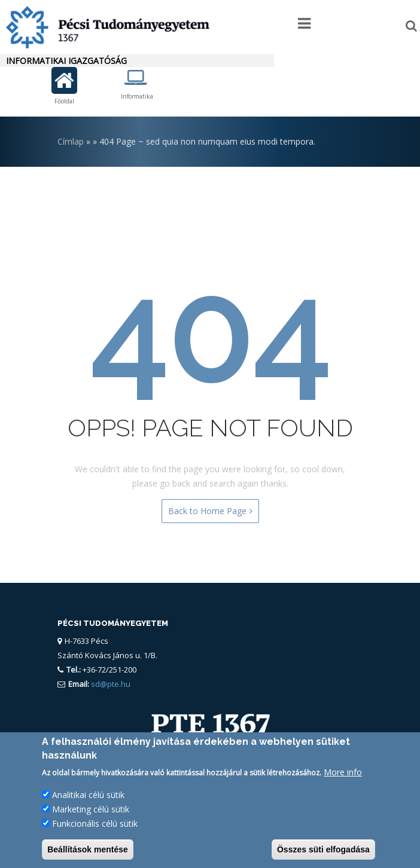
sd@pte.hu (110, 684)
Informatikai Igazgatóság (66, 61)
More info (343, 775)
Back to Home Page (210, 511)
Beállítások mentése (88, 852)
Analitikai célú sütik (88, 798)
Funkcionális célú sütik (95, 826)
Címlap (71, 141)
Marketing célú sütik (91, 812)
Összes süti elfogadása (323, 852)
